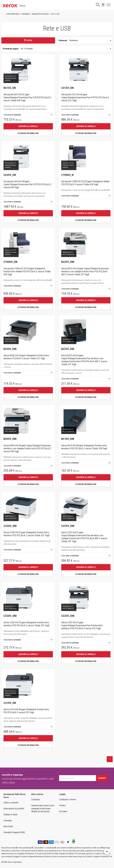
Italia (6, 860)
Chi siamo (63, 811)
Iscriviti (102, 778)
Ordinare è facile (10, 815)
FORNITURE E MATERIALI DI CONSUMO (58, 854)
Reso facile (8, 826)
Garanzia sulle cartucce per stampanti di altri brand (43, 807)
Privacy (62, 805)
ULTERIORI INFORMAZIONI (28, 133)
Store (23, 6)
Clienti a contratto (11, 803)
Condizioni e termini (68, 800)
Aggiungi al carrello (28, 126)
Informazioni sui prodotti (14, 809)
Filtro (28, 40)
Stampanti (58, 848)
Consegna (8, 820)
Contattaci (36, 800)
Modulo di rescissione (40, 811)
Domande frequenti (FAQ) (14, 832)
